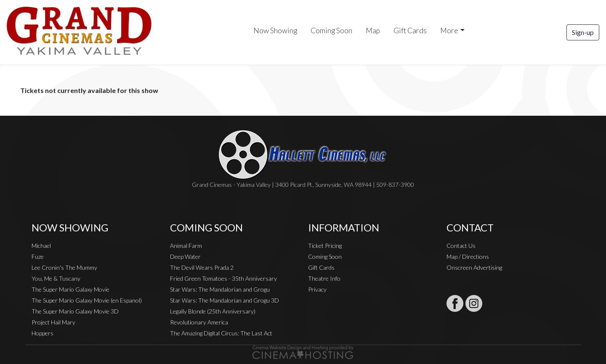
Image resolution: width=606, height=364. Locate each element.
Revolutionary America (199, 322)
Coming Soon (331, 31)
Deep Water (185, 256)
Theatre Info (324, 278)
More (449, 31)
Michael (41, 246)
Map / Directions (468, 256)
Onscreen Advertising (474, 267)
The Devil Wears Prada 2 (202, 267)
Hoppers (43, 333)
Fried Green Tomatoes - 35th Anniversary (223, 278)
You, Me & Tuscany (56, 278)
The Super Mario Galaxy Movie (70, 289)
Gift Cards (410, 31)
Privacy (317, 289)
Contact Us (461, 246)
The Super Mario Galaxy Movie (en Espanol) (87, 300)
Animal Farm (186, 246)
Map (373, 31)
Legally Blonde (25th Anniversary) (213, 311)
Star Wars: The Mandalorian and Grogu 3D (225, 300)
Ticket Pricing (325, 246)
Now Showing (275, 31)
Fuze (38, 256)
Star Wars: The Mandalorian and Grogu (220, 289)
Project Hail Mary (53, 322)
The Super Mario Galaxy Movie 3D (75, 311)
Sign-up (583, 32)
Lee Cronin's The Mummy (64, 267)
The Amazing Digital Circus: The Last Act (221, 333)
